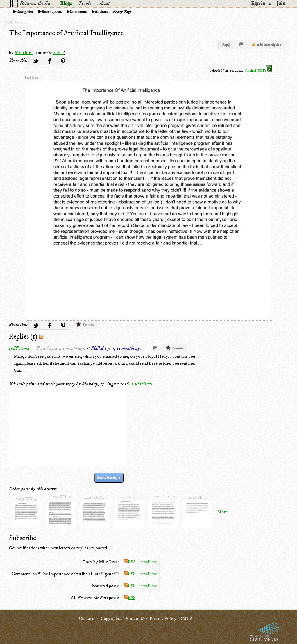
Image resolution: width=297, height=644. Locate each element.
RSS (130, 562)
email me (149, 562)
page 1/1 (31, 78)
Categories (25, 12)
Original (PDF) (258, 71)
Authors (101, 12)
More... (224, 512)
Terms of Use (135, 618)
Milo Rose (24, 53)
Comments (78, 12)
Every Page (122, 12)
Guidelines (142, 384)
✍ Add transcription (266, 45)
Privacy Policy (163, 618)
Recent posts (52, 12)
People (85, 3)
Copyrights (111, 618)
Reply (226, 45)
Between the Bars (37, 3)
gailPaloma (19, 348)
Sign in (258, 3)
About (104, 3)
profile (58, 53)
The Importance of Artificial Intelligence (66, 33)
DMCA (186, 618)
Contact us (88, 618)
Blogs (66, 3)
